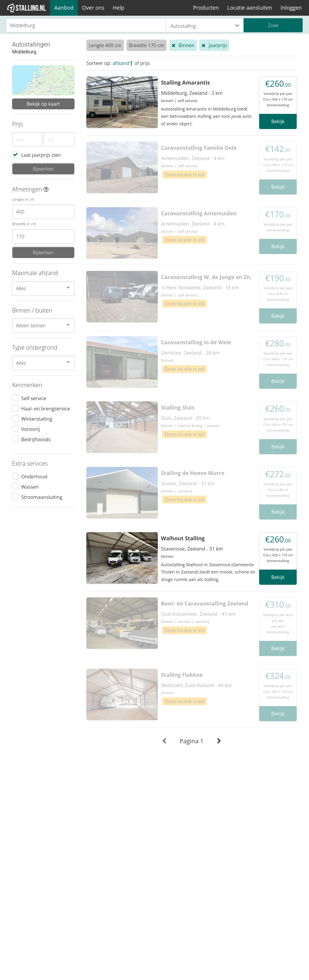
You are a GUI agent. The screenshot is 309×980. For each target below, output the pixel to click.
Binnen (187, 45)
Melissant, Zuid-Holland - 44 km (196, 685)
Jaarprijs (218, 45)
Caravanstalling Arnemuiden (199, 213)
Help (119, 8)
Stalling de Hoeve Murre (193, 473)
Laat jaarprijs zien (41, 155)
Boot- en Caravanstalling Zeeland (205, 603)
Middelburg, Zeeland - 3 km (192, 93)
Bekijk (278, 121)
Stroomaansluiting (42, 497)
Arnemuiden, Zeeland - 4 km (193, 158)
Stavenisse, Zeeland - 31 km (192, 549)
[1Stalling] (27, 8)
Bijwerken (43, 169)
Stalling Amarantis (185, 82)
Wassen (30, 487)
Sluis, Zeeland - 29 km (185, 418)
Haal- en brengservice (46, 408)
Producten (206, 8)
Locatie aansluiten (250, 8)
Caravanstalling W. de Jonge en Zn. (206, 277)
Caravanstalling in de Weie (196, 342)
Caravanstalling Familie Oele (199, 148)
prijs (145, 63)
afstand (121, 63)
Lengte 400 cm (105, 45)
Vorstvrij (30, 429)
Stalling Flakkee (182, 675)
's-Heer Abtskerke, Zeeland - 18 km (200, 288)
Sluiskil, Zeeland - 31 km (188, 484)
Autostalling (205, 26)
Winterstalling (37, 419)
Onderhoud (34, 476)
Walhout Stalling (183, 538)
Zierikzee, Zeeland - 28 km (190, 353)
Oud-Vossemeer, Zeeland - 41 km (198, 614)
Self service (34, 398)
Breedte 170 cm (147, 45)
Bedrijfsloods (36, 439)
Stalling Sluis (178, 407)
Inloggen (291, 8)
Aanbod (64, 8)
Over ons (93, 8)
